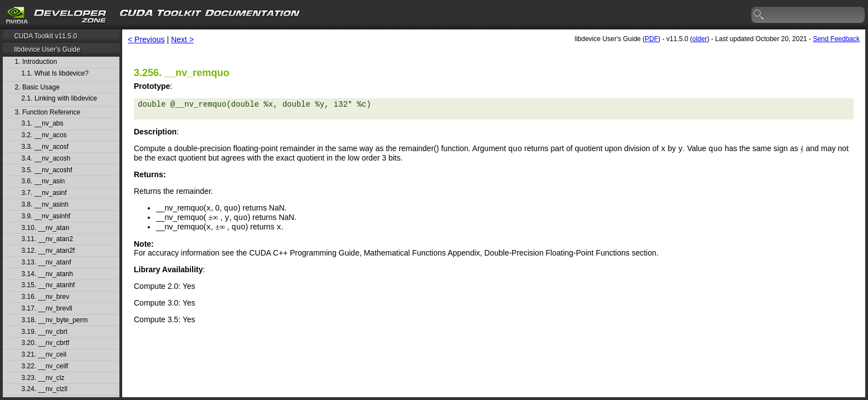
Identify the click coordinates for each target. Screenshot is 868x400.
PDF (651, 39)
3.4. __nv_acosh (46, 159)
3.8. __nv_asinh (45, 205)
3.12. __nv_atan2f (48, 251)
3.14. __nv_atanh (47, 274)
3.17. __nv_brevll (47, 309)
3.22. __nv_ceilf (45, 366)
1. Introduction (36, 62)
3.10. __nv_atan (46, 228)
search (759, 15)
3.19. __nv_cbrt (45, 332)
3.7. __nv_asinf (44, 193)
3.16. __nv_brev (46, 297)
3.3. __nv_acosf (45, 147)
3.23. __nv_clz (43, 378)
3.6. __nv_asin (43, 181)
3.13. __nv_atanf (46, 262)
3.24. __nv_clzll (45, 389)
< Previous (146, 39)
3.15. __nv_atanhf (48, 285)
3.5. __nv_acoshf (47, 170)
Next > (182, 39)
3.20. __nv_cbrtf (46, 343)
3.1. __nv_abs (42, 124)
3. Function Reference (48, 112)
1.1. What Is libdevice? (55, 74)
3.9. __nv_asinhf (46, 216)
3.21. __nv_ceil (44, 355)
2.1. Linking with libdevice (59, 99)
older (699, 39)
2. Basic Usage (37, 87)
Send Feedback (836, 39)
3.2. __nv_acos (44, 135)
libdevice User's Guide (47, 49)
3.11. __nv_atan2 (47, 239)
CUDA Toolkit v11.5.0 (45, 36)
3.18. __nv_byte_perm (55, 320)
